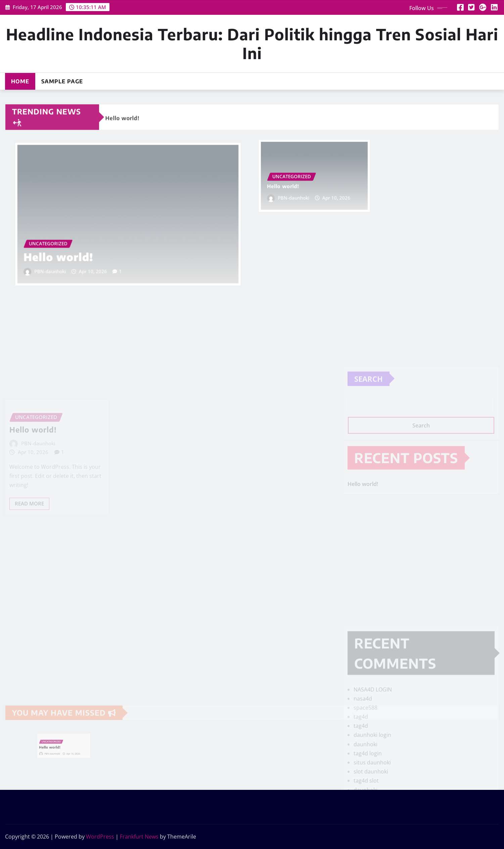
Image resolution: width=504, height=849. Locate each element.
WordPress (100, 837)
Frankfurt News (139, 837)
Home (20, 81)
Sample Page (62, 81)
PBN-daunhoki (61, 264)
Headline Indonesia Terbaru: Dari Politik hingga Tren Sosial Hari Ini (252, 43)
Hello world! (68, 251)
